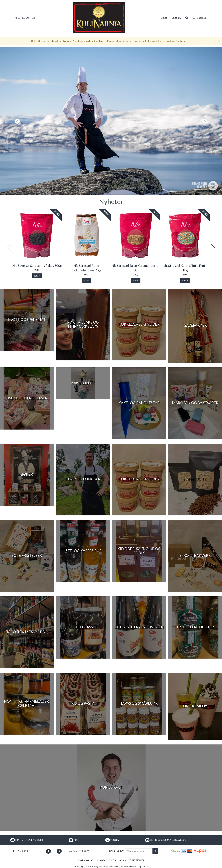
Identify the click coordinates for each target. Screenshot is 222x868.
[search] (187, 18)
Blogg (164, 18)
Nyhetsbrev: (117, 851)
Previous (9, 248)
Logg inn (176, 18)
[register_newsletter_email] (155, 851)
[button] (17, 121)
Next (213, 248)
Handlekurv (200, 18)
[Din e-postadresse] (139, 851)
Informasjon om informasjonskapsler (91, 866)
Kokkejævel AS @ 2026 (78, 851)
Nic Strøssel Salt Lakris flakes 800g (37, 266)
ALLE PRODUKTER (26, 18)
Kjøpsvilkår (21, 851)
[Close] (219, 41)
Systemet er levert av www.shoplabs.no (129, 866)
